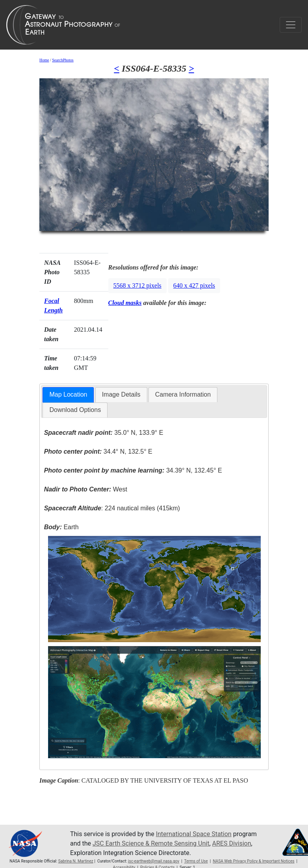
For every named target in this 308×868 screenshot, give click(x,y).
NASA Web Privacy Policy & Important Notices (253, 861)
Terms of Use (196, 861)
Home (44, 60)
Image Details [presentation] (121, 394)
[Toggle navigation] (291, 25)
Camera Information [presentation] (183, 394)
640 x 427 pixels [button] (194, 285)
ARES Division (232, 843)
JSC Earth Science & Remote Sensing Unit (151, 843)
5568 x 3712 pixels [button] (137, 285)
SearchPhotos (63, 60)
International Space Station (194, 834)
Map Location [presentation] (68, 394)
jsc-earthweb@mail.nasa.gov (154, 861)
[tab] (68, 395)
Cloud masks (125, 303)
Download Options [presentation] (75, 410)
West (86, 489)
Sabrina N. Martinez (76, 861)
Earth (61, 527)
